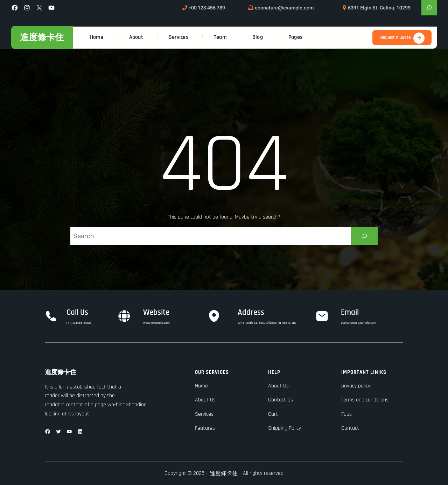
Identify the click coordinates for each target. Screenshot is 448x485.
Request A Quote (395, 37)
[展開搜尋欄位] (429, 8)
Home (201, 386)
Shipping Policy (285, 428)
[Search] (364, 236)
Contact (350, 428)
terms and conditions (365, 400)
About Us (205, 400)
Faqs (346, 414)
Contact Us (281, 400)
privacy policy (356, 386)
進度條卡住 (42, 37)
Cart (273, 414)
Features (205, 428)
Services (204, 414)
